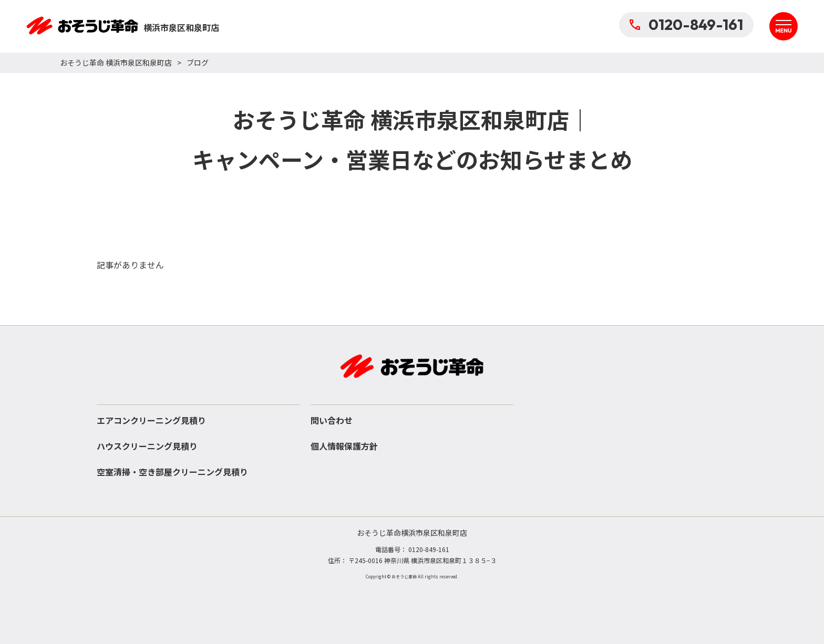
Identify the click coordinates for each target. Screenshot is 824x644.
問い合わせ (332, 420)
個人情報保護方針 (344, 446)
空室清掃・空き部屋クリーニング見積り (172, 472)
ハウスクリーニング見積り (147, 446)
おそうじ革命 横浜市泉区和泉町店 (116, 63)
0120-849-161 (686, 24)
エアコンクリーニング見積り (151, 420)
